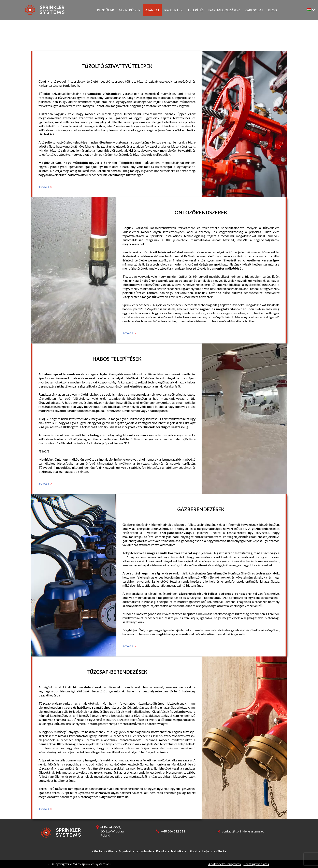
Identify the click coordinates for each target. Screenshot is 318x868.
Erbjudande (143, 851)
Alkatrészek (130, 10)
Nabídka (177, 851)
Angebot (125, 851)
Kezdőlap (105, 10)
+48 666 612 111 (173, 831)
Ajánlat (152, 10)
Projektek (174, 10)
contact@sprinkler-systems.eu (243, 831)
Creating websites (256, 864)
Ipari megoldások (224, 10)
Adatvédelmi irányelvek (225, 864)
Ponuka (161, 851)
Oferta (97, 851)
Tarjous (207, 851)
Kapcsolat (254, 10)
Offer (110, 851)
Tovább (45, 187)
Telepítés (196, 10)
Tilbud (192, 851)
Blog (272, 10)
